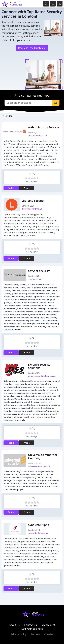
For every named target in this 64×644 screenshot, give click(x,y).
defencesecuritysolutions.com (42, 376)
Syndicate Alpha (39, 525)
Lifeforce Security (33, 201)
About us (14, 625)
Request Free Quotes (32, 48)
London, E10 (34, 530)
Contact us (30, 625)
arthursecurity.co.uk (38, 136)
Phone (27, 188)
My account (48, 625)
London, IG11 (34, 133)
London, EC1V (35, 463)
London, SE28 (28, 206)
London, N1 (34, 276)
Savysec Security (39, 271)
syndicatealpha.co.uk (38, 533)
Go (56, 103)
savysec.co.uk (35, 279)
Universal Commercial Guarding (42, 456)
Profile (11, 188)
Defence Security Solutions (39, 366)
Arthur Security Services (44, 127)
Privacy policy (19, 634)
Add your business (32, 629)
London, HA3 (34, 373)
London (9, 116)
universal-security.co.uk (39, 466)
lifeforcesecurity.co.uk (32, 209)
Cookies (49, 634)
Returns (35, 634)
